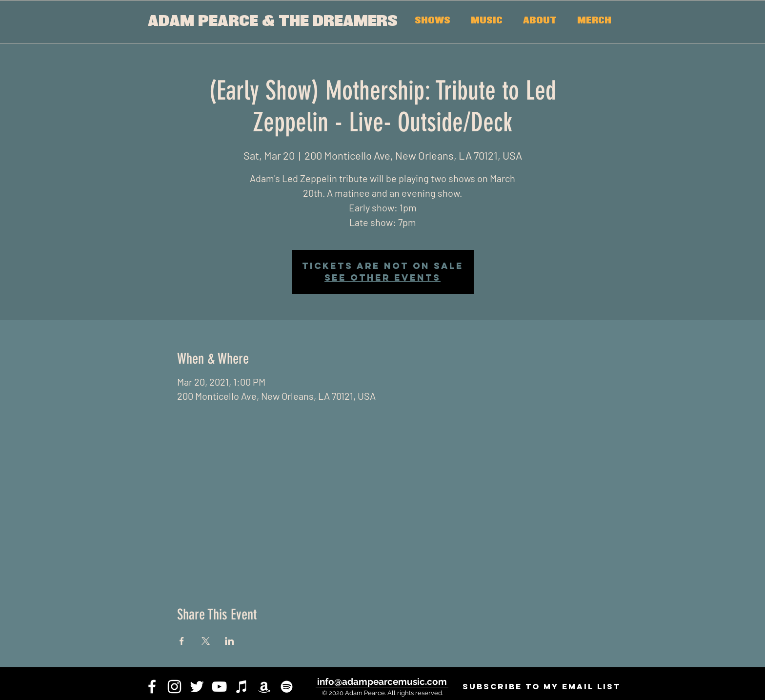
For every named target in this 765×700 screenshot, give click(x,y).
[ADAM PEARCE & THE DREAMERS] (272, 22)
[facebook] (152, 687)
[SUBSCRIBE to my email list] (541, 687)
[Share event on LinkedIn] (230, 641)
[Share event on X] (206, 641)
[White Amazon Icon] (264, 687)
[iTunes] (242, 687)
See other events (382, 278)
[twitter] (197, 687)
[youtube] (219, 687)
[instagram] (174, 687)
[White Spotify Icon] (287, 687)
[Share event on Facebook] (182, 641)
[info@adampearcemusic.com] (382, 681)
